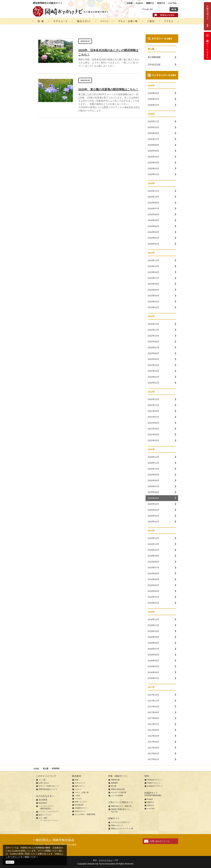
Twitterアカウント (154, 783)
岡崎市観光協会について (48, 789)
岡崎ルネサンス (117, 825)
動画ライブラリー (46, 815)
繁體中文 (150, 3)
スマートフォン (106, 860)
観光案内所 (79, 805)
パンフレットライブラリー (49, 812)
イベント (78, 789)
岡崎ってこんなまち (207, 46)
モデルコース (80, 783)
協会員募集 (43, 800)
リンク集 (42, 780)
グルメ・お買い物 (82, 792)
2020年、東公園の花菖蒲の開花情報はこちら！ (108, 89)
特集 (77, 780)
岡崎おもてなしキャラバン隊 (122, 829)
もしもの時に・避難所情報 (85, 814)
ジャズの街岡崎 (117, 796)
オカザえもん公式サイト (120, 822)
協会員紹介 (43, 803)
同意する (10, 862)
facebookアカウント (155, 780)
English (139, 3)
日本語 (130, 3)
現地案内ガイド (81, 808)
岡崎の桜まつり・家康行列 (121, 806)
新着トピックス (81, 802)
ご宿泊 (77, 796)
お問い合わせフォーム (160, 841)
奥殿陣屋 (114, 783)
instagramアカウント (155, 786)
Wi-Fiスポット (80, 811)
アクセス (78, 799)
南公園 (114, 786)
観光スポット (80, 786)
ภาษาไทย (172, 3)
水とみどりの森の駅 (119, 792)
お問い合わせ (44, 783)
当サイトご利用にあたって (49, 786)
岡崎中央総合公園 (118, 789)
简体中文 (161, 3)
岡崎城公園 (115, 780)
